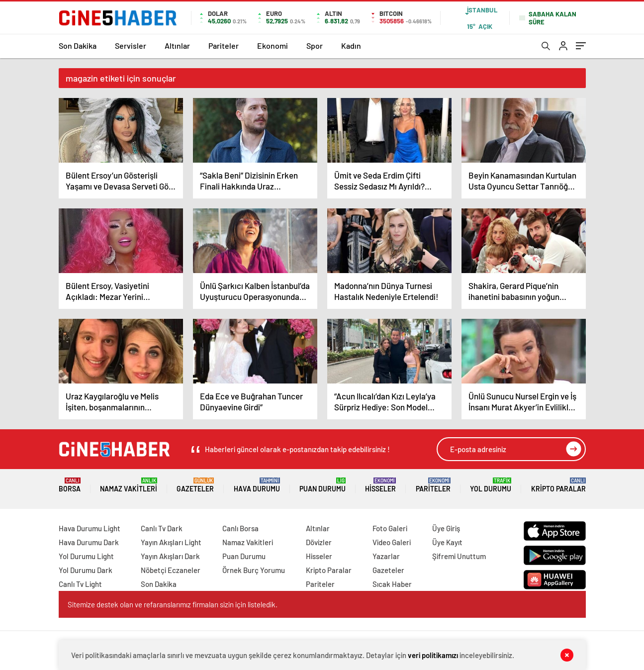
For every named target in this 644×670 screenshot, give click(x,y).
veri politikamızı (433, 655)
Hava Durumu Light (90, 528)
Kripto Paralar (558, 485)
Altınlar (177, 46)
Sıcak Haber (392, 584)
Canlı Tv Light (80, 584)
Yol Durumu (491, 485)
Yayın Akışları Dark (170, 556)
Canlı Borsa (240, 528)
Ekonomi (273, 46)
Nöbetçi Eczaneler (171, 570)
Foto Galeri (390, 528)
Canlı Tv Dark (162, 528)
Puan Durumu (322, 485)
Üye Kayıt (447, 542)
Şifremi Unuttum (459, 556)
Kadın (351, 46)
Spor (315, 46)
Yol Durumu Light (86, 556)
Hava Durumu (257, 485)
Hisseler (380, 485)
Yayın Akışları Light (171, 542)
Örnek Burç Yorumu (254, 570)
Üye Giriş (446, 528)
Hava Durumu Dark (89, 542)
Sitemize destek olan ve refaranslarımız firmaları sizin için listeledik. (173, 604)
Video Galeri (392, 542)
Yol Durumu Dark (86, 570)
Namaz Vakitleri (129, 485)
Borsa (70, 485)
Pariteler (224, 46)
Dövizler (319, 542)
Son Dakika (78, 46)
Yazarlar (386, 556)
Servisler (131, 46)
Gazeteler (195, 485)
